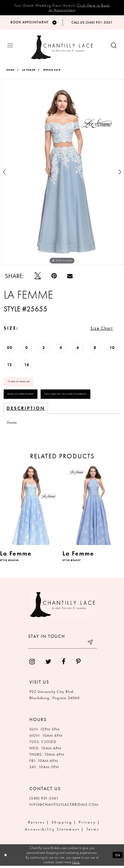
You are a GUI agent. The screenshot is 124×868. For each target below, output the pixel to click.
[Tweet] (38, 277)
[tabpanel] (62, 173)
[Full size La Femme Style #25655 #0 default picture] (62, 173)
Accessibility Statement (52, 831)
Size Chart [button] (100, 329)
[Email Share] (70, 277)
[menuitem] (32, 664)
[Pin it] (54, 277)
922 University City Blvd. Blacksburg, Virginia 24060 (55, 697)
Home (10, 71)
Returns (37, 824)
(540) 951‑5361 (44, 801)
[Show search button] (114, 47)
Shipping (62, 824)
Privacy (87, 824)
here (76, 864)
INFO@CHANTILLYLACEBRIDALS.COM (64, 807)
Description (26, 410)
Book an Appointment (21, 396)
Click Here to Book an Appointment (79, 8)
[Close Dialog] (6, 857)
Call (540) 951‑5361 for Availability (66, 396)
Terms (93, 831)
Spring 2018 (52, 71)
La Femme (29, 71)
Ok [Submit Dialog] (118, 857)
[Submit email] (90, 646)
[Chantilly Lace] (62, 48)
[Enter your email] (62, 646)
